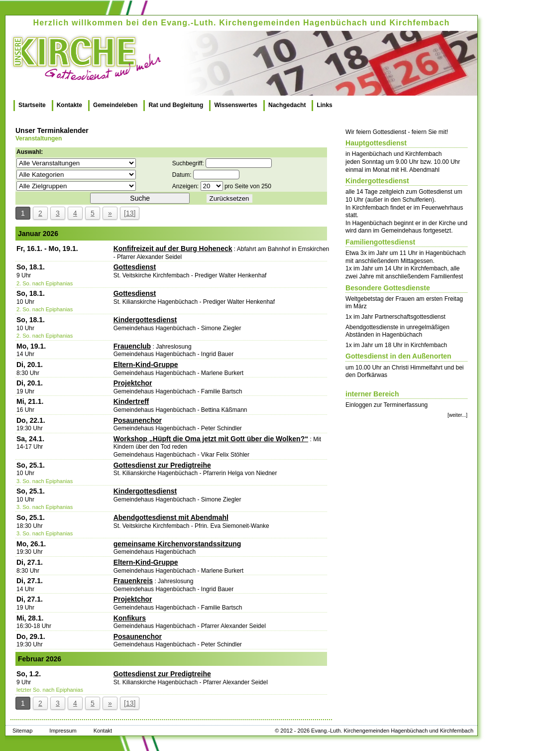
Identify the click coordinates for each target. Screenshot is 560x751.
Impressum (63, 731)
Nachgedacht (287, 105)
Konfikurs (130, 618)
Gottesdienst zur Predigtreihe (162, 465)
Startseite (32, 105)
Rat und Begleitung (176, 105)
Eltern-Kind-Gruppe (146, 365)
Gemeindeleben (115, 105)
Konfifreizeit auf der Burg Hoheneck (173, 249)
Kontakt (103, 731)
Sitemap (22, 731)
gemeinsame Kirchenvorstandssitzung (177, 544)
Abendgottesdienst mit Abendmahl (171, 517)
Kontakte (69, 105)
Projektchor (133, 383)
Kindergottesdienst (145, 320)
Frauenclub (132, 346)
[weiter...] (457, 415)
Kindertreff (131, 401)
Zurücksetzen (229, 198)
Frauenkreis (133, 581)
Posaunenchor (138, 420)
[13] (130, 213)
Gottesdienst (135, 267)
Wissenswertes (236, 105)
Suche (140, 198)
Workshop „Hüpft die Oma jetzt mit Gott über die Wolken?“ (211, 439)
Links (324, 105)
